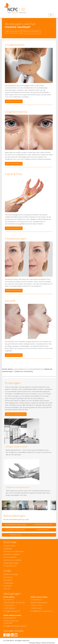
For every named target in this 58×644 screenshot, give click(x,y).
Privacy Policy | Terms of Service (42, 643)
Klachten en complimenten (14, 551)
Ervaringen (7, 586)
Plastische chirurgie (11, 574)
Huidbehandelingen (15, 530)
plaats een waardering (24, 371)
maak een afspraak (31, 32)
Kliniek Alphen (7, 369)
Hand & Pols (16, 535)
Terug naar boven (10, 566)
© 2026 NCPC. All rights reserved (16, 641)
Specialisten (8, 580)
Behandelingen (13, 32)
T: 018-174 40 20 (36, 605)
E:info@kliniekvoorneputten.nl (42, 611)
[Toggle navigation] (51, 15)
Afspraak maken (9, 546)
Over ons (7, 589)
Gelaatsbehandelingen (16, 525)
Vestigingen (8, 549)
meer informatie (14, 101)
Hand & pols (8, 577)
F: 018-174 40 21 (36, 608)
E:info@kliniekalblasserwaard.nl (15, 626)
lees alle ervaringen (16, 414)
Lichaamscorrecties (43, 525)
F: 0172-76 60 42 (9, 608)
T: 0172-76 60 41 (9, 605)
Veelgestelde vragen (11, 563)
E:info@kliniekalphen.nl (12, 611)
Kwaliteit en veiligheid (11, 554)
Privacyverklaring (10, 557)
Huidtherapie (43, 530)
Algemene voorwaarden (13, 560)
